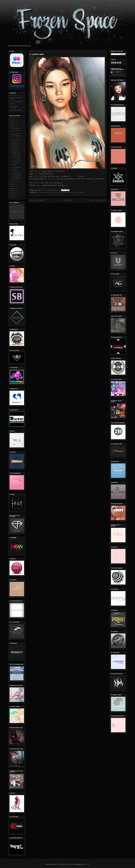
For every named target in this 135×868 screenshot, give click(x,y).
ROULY (75, 192)
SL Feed (12, 104)
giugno (15, 144)
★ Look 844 (16, 179)
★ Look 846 (16, 175)
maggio (15, 146)
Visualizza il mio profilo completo (118, 75)
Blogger (87, 865)
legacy (63, 192)
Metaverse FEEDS (16, 102)
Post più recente (37, 200)
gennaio (16, 182)
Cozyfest (41, 192)
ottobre (16, 134)
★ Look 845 (16, 177)
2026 (13, 118)
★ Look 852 (16, 160)
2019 (13, 189)
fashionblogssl (16, 110)
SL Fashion (117, 72)
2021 (13, 184)
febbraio (16, 152)
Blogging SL (14, 95)
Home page (68, 200)
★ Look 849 (16, 168)
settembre (16, 136)
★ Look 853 (16, 158)
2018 (13, 191)
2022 (13, 127)
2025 (13, 120)
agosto (15, 139)
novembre (16, 131)
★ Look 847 (16, 173)
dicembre (16, 128)
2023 (13, 124)
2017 (13, 193)
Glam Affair (56, 192)
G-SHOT (48, 192)
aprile (15, 148)
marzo (15, 150)
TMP (36, 174)
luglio (15, 142)
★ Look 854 (16, 156)
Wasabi (36, 176)
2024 (13, 122)
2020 (13, 186)
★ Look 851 (16, 162)
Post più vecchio (98, 200)
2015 (13, 197)
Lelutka (70, 192)
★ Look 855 (16, 154)
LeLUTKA (37, 171)
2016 (13, 195)
